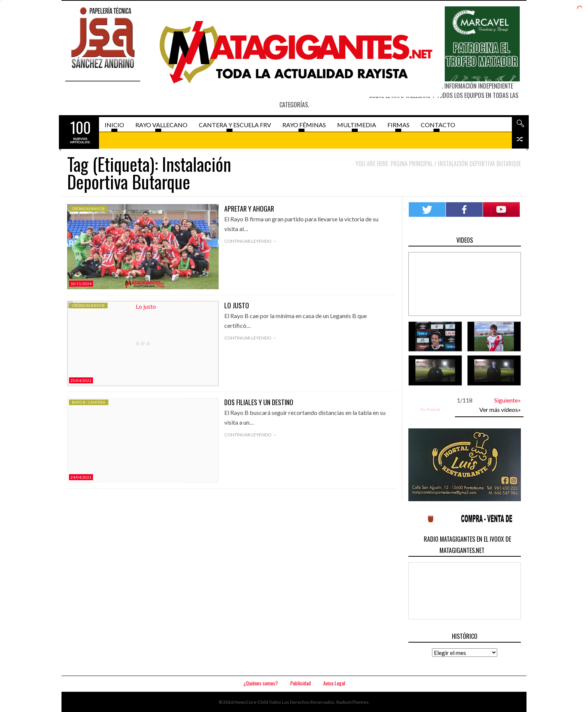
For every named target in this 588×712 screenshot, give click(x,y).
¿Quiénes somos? (261, 683)
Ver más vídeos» (500, 409)
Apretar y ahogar (249, 209)
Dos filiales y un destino (259, 402)
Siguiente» (508, 400)
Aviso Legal (334, 683)
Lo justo (237, 305)
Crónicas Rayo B (88, 209)
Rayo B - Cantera (89, 402)
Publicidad (301, 683)
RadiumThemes (352, 702)
